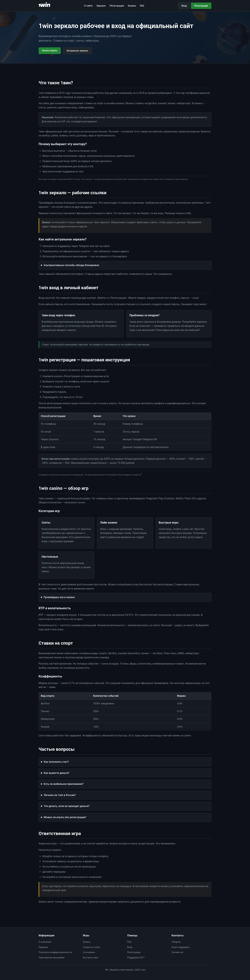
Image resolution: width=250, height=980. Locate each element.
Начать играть (50, 51)
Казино (132, 6)
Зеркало (101, 6)
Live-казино (89, 952)
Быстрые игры (91, 958)
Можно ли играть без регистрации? (65, 817)
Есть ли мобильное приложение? (64, 784)
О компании (45, 942)
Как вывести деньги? (57, 773)
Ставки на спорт (91, 947)
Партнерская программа (51, 958)
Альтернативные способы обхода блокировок (71, 265)
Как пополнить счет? (56, 762)
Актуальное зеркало (77, 51)
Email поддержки (180, 947)
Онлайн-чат (178, 952)
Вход (184, 6)
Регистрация (117, 6)
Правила (43, 947)
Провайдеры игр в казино (59, 597)
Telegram (176, 942)
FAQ (142, 6)
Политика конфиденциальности (55, 952)
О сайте (88, 6)
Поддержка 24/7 (136, 958)
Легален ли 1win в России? (60, 795)
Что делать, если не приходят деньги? (67, 806)
